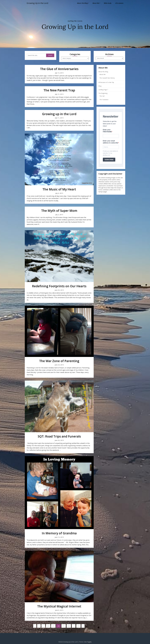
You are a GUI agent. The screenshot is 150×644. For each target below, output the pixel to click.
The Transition (104, 100)
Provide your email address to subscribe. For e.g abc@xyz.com (110, 153)
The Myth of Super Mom (59, 211)
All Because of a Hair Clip (106, 82)
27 (64, 626)
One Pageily (88, 642)
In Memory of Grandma (59, 533)
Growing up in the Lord (59, 114)
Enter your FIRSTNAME (107, 131)
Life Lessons (119, 3)
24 (48, 626)
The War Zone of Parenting (59, 361)
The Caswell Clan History (107, 78)
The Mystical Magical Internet (59, 606)
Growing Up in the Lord (37, 3)
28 (69, 626)
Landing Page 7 (103, 90)
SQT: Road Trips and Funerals (59, 436)
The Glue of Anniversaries (59, 69)
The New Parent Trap (59, 90)
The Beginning (103, 93)
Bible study (108, 3)
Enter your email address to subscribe (111, 142)
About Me (96, 3)
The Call (102, 96)
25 (53, 626)
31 (78, 626)
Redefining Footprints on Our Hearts (59, 286)
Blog (100, 86)
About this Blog (82, 3)
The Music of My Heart (59, 189)
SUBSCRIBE (109, 160)
